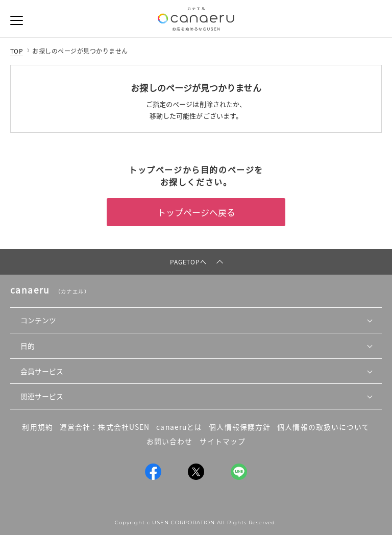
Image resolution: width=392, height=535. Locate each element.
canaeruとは (179, 427)
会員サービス (42, 371)
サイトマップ (223, 441)
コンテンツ (38, 320)
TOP (17, 51)
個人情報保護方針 (240, 427)
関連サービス (42, 396)
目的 (28, 346)
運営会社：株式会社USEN (105, 427)
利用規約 (37, 427)
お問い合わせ (170, 441)
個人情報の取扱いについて (323, 427)
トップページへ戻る (196, 212)
